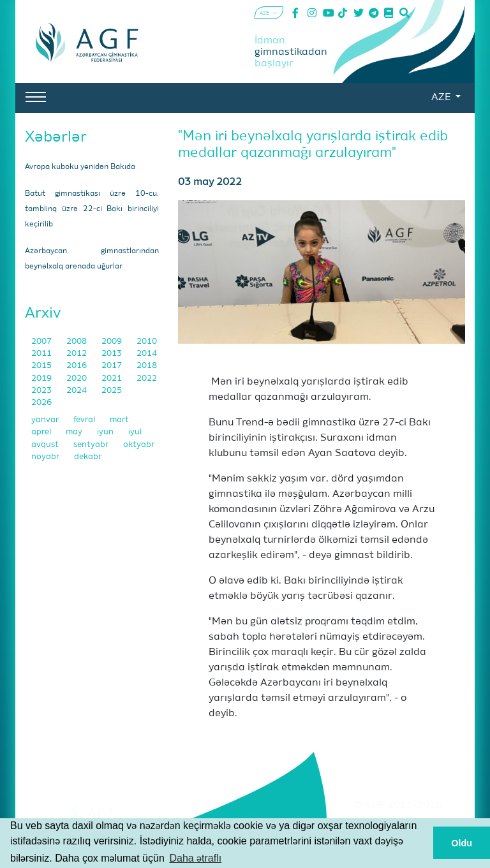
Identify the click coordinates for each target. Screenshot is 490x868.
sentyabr (92, 445)
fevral (85, 420)
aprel (42, 432)
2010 (147, 342)
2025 (112, 391)
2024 (78, 391)
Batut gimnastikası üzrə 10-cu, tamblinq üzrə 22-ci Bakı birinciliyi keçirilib (92, 209)
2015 (42, 366)
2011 (42, 354)
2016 (78, 366)
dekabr (88, 457)
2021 (113, 379)
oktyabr (139, 445)
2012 (78, 354)
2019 (42, 379)
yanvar (46, 420)
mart (119, 420)
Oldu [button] (462, 843)
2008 (78, 342)
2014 (147, 354)
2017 (113, 366)
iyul (135, 432)
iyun (106, 432)
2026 (41, 403)
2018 (147, 366)
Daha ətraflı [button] (195, 858)
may (75, 432)
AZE (442, 98)
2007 (42, 342)
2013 (113, 354)
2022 (147, 379)
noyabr (46, 457)
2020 (78, 379)
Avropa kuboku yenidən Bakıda (80, 167)
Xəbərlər (56, 137)
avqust (46, 445)
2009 (113, 342)
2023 (42, 391)
